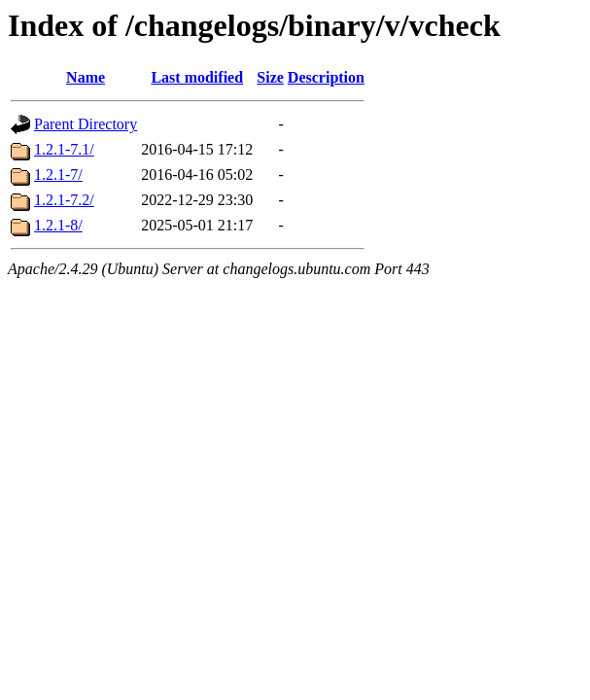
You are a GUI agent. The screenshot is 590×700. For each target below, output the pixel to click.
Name (86, 77)
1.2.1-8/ (58, 225)
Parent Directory (86, 124)
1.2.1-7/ (58, 175)
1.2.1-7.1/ (64, 149)
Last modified (197, 77)
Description (326, 77)
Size (270, 77)
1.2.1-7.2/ (64, 200)
